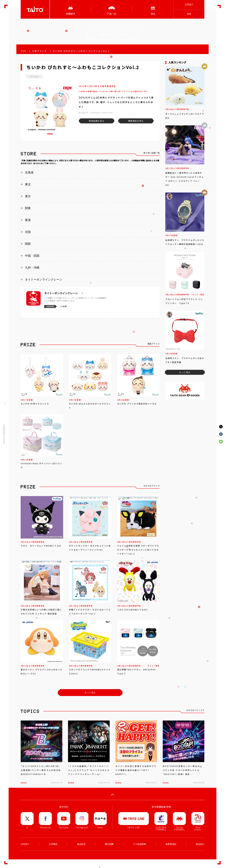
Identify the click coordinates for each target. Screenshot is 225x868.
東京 (28, 196)
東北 (28, 184)
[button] (50, 134)
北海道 (29, 172)
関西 (28, 244)
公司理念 (53, 844)
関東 (28, 208)
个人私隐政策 (139, 844)
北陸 (28, 232)
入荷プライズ (39, 51)
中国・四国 (32, 256)
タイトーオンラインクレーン (44, 279)
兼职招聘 (109, 844)
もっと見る (90, 692)
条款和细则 (171, 844)
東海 (28, 220)
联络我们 (200, 844)
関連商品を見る (136, 121)
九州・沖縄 (32, 268)
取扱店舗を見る (97, 121)
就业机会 (81, 844)
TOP (23, 51)
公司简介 (189, 4)
